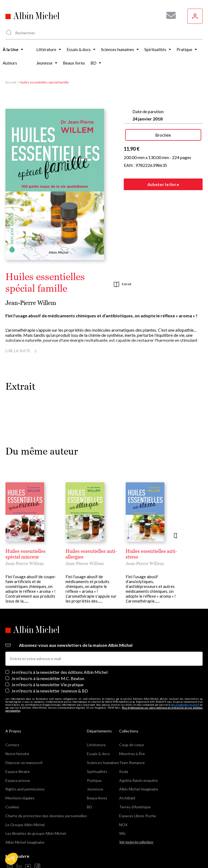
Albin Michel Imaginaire (25, 842)
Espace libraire (18, 771)
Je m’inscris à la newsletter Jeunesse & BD (50, 691)
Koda (124, 771)
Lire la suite (22, 351)
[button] (11, 859)
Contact (12, 745)
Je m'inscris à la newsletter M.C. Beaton (48, 678)
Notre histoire (17, 754)
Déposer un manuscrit (24, 763)
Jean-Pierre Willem (31, 303)
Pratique (94, 780)
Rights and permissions (25, 789)
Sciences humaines (103, 763)
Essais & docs (98, 754)
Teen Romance (132, 763)
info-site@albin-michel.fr (185, 705)
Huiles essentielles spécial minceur (25, 554)
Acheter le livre (163, 184)
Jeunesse (95, 789)
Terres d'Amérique (135, 807)
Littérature (96, 745)
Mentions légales (20, 798)
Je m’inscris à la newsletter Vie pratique (47, 684)
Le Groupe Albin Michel (25, 825)
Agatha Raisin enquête (139, 780)
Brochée (163, 135)
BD (90, 807)
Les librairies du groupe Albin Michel (36, 833)
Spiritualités (97, 771)
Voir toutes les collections (136, 842)
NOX (123, 825)
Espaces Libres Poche (138, 816)
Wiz (122, 833)
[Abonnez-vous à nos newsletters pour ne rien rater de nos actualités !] (169, 15)
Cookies (12, 807)
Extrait (123, 284)
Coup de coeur (132, 745)
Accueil (11, 82)
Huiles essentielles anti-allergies (91, 554)
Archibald (127, 798)
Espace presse (18, 780)
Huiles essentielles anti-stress (151, 554)
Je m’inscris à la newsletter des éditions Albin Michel (59, 672)
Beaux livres (97, 798)
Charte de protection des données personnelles (46, 816)
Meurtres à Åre (132, 754)
